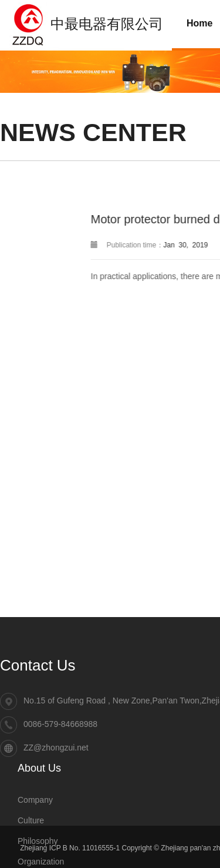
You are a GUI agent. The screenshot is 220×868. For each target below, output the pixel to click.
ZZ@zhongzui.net (56, 748)
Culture (31, 821)
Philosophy (38, 842)
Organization (41, 862)
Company (35, 801)
